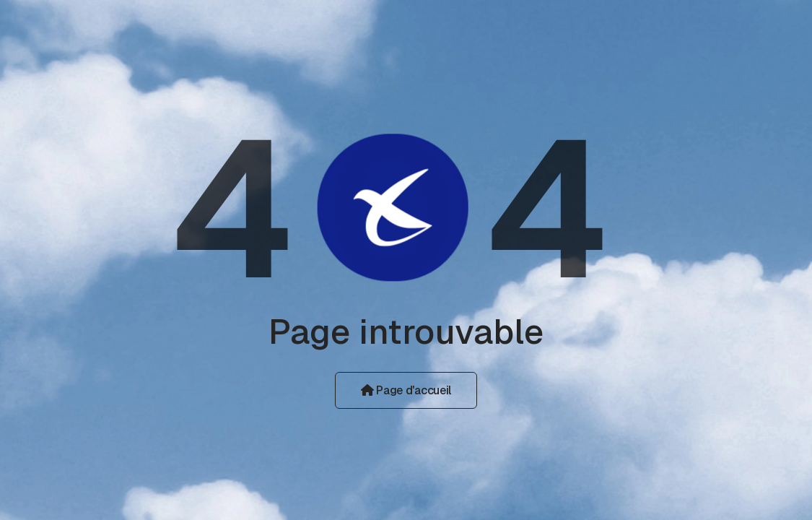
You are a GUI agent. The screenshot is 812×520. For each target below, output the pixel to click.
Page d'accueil (406, 390)
